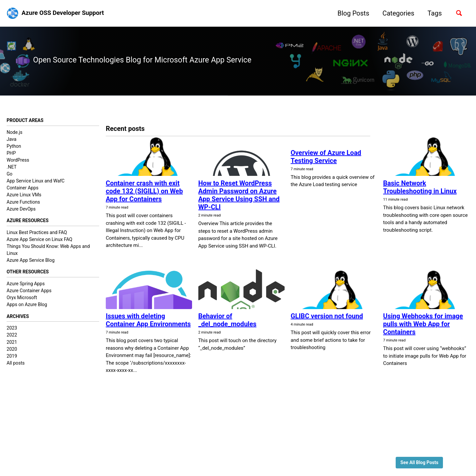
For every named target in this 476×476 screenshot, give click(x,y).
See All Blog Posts (417, 462)
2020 (12, 354)
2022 (12, 340)
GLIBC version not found (327, 319)
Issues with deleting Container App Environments (148, 323)
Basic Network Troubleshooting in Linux (420, 189)
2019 (12, 361)
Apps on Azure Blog (27, 309)
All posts (16, 368)
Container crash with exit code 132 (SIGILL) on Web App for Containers (144, 193)
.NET (12, 170)
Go (10, 177)
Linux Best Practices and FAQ (37, 236)
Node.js (15, 135)
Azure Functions (23, 205)
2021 (12, 347)
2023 (12, 333)
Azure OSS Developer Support (66, 13)
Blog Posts (350, 13)
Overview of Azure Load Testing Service (326, 160)
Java (12, 142)
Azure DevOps (21, 212)
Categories (395, 13)
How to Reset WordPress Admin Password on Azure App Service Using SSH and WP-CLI (239, 197)
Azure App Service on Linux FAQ (40, 243)
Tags (432, 13)
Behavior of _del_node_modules (227, 323)
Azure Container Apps (29, 295)
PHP (11, 156)
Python (14, 149)
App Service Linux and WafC (36, 184)
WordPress (18, 163)
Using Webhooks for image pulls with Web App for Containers (423, 327)
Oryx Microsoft (22, 302)
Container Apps (22, 191)
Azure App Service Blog (31, 264)
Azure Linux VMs (24, 198)
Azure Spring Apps (26, 288)
